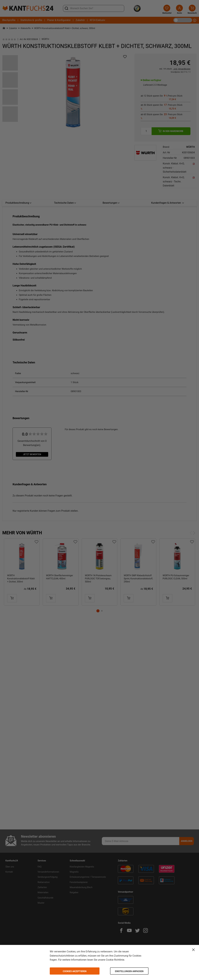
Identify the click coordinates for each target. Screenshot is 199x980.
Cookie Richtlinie (115, 960)
